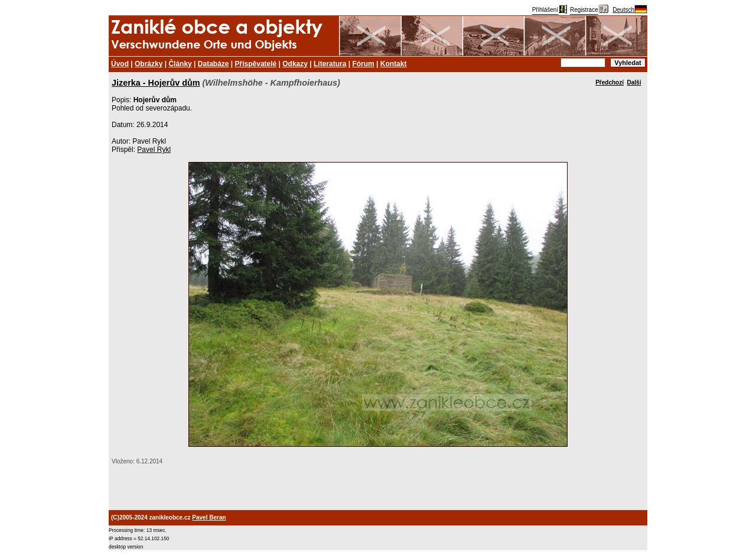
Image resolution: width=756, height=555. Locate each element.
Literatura (330, 64)
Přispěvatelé (256, 64)
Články (180, 64)
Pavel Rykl (154, 150)
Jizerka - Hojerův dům (156, 83)
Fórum (363, 64)
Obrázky (149, 64)
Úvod (120, 64)
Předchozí (610, 82)
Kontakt (394, 64)
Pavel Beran (209, 517)
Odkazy (295, 64)
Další (634, 82)
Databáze (214, 64)
